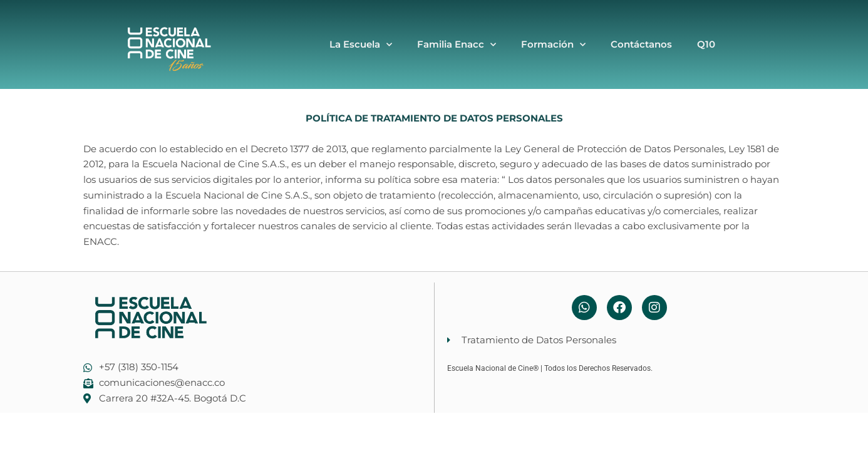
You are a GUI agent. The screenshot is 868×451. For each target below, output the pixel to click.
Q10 (706, 44)
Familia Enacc (457, 45)
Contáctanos (641, 44)
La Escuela (361, 45)
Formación (553, 45)
